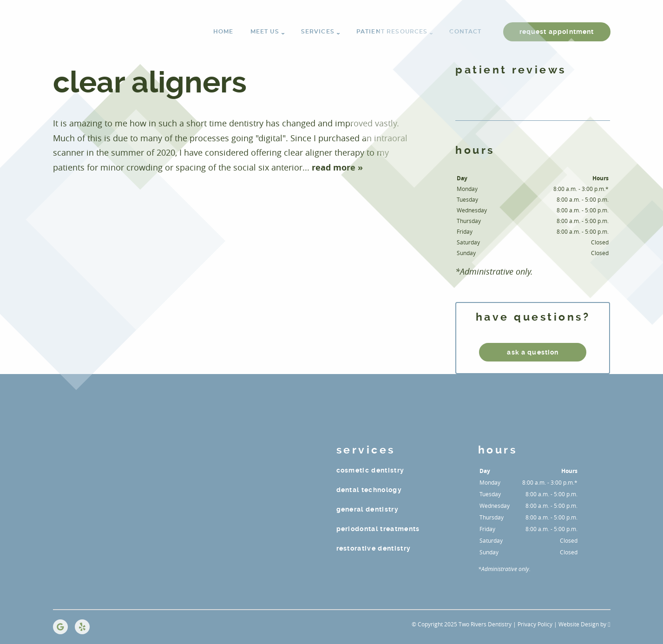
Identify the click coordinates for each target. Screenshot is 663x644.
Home (223, 32)
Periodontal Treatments (378, 529)
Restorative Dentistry (374, 548)
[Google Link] (60, 627)
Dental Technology (369, 490)
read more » (337, 168)
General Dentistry (368, 509)
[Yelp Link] (82, 627)
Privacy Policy (535, 624)
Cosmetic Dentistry (371, 470)
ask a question (533, 352)
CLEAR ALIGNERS (150, 82)
